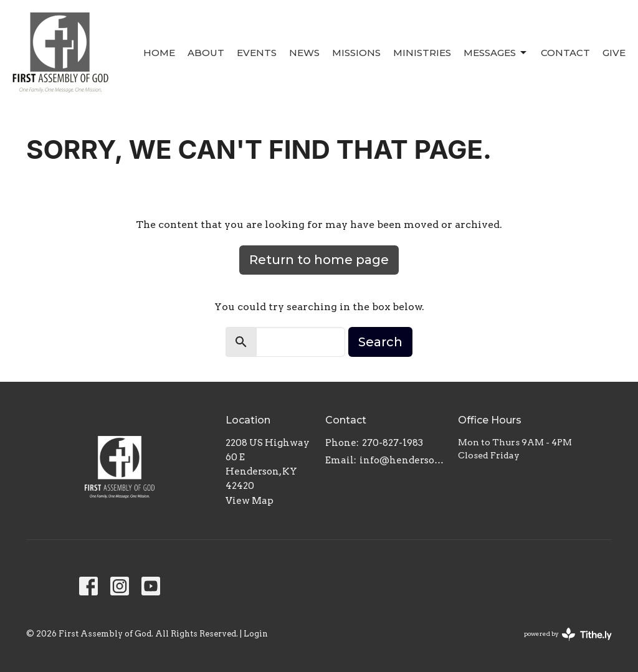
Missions (356, 53)
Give (614, 53)
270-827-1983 (393, 443)
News (304, 53)
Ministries (422, 53)
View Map (250, 501)
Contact (565, 53)
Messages (496, 53)
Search (380, 342)
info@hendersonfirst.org (402, 460)
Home (159, 53)
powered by (568, 634)
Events (257, 53)
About (206, 53)
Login (256, 634)
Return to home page (319, 260)
